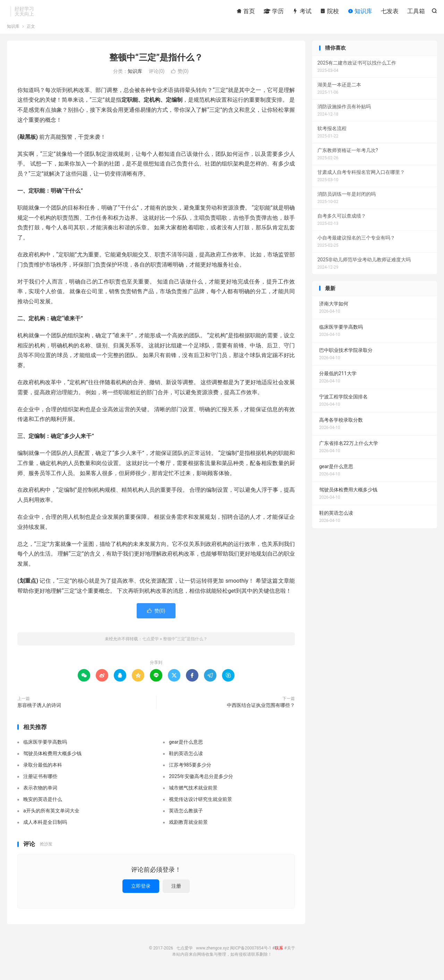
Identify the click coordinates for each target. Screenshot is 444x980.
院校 (330, 12)
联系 (279, 954)
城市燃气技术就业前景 (193, 794)
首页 (246, 12)
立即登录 (141, 892)
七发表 (390, 12)
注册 (176, 892)
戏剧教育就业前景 (188, 828)
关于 (291, 954)
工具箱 (416, 12)
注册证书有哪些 (40, 783)
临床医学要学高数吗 (45, 748)
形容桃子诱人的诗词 (39, 711)
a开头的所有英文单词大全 (51, 817)
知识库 (360, 12)
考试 (302, 12)
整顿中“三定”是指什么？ (156, 64)
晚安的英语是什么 (43, 805)
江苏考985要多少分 (190, 771)
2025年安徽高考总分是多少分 (201, 783)
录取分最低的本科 (43, 771)
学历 (274, 12)
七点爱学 (151, 645)
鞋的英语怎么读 (186, 760)
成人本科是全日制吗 (45, 828)
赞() (180, 77)
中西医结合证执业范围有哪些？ (261, 711)
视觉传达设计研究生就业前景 (200, 805)
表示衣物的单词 (40, 794)
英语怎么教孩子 (186, 817)
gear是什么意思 (186, 748)
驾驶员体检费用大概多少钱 (52, 760)
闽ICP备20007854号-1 (251, 954)
